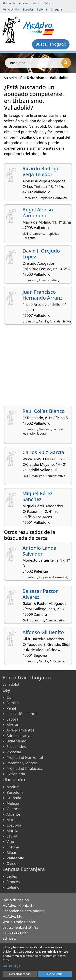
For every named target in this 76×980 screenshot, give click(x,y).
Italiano (13, 887)
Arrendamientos (20, 730)
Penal (11, 708)
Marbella (14, 820)
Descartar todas (20, 974)
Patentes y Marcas (22, 763)
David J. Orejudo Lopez (41, 254)
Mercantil (14, 725)
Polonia (42, 9)
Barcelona (15, 792)
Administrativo (19, 736)
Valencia (14, 809)
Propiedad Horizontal (25, 757)
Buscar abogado (51, 44)
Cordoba (14, 825)
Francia (48, 3)
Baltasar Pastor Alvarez (40, 594)
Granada (14, 798)
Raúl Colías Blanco (44, 411)
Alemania (9, 3)
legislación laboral (22, 714)
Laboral (13, 719)
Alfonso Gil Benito (43, 632)
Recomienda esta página (24, 911)
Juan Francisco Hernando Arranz (42, 295)
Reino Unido (11, 9)
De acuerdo (55, 974)
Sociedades (16, 747)
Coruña (13, 847)
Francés (13, 882)
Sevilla (12, 836)
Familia (13, 703)
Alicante (13, 814)
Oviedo (13, 863)
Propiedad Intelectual (25, 768)
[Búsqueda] (66, 63)
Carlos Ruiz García (43, 452)
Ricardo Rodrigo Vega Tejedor (41, 171)
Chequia (56, 9)
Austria (24, 3)
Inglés (12, 876)
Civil (10, 697)
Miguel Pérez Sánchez (37, 496)
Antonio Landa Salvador (39, 551)
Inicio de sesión (16, 900)
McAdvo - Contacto (19, 905)
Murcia (12, 831)
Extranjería (16, 774)
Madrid (13, 787)
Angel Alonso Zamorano (38, 212)
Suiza (36, 3)
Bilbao (12, 853)
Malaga (13, 803)
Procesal (14, 752)
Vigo (10, 842)
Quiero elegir (12, 966)
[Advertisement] (38, 367)
